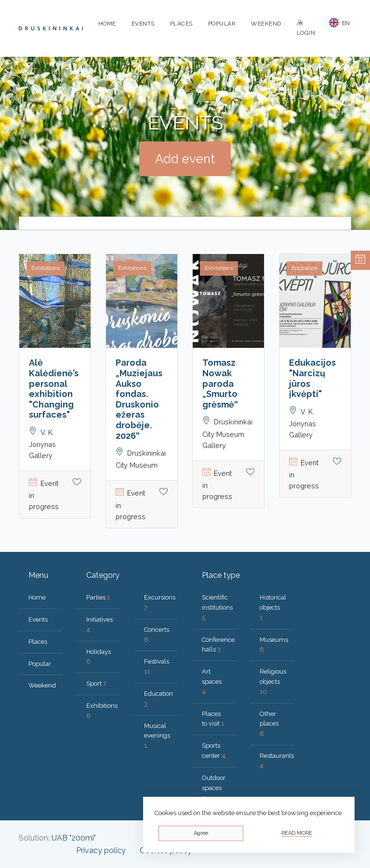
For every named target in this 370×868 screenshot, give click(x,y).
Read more (297, 833)
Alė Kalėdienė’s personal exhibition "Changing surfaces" (54, 389)
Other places (269, 724)
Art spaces (212, 682)
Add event (185, 159)
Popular (222, 24)
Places (181, 24)
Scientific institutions (217, 607)
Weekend (266, 24)
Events (143, 24)
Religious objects (273, 682)
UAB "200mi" (74, 838)
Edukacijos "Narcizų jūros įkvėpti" (312, 378)
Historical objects (273, 607)
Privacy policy (101, 850)
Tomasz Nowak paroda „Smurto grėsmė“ (220, 383)
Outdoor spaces (214, 788)
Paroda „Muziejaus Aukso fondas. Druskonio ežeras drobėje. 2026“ (139, 399)
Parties (98, 597)
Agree (201, 833)
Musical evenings (157, 736)
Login (306, 28)
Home (107, 24)
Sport (96, 683)
